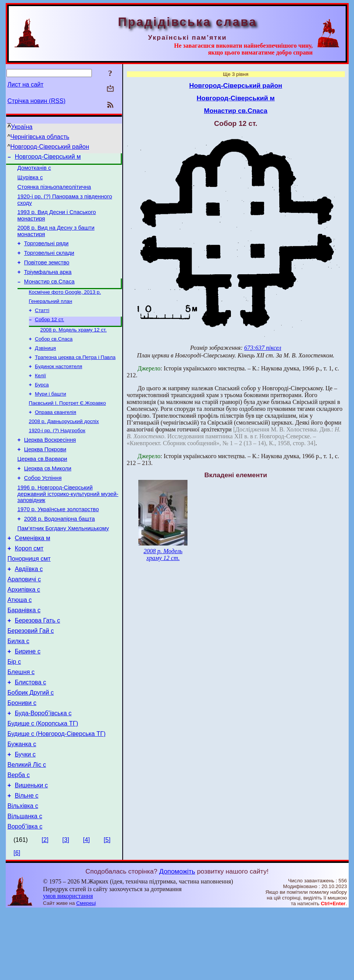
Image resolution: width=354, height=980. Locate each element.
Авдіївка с (29, 610)
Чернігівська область (40, 137)
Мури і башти (51, 417)
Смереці (86, 973)
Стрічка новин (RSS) (37, 101)
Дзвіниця (46, 367)
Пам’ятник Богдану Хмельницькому (63, 565)
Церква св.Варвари (42, 488)
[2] (45, 909)
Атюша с (20, 644)
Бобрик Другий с (31, 747)
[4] (86, 909)
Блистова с (30, 736)
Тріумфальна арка (48, 285)
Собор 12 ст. (50, 336)
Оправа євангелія (56, 437)
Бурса (42, 407)
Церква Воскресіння (50, 467)
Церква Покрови (45, 478)
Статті (42, 326)
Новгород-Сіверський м (48, 158)
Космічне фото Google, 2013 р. (65, 307)
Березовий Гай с (31, 678)
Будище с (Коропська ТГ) (43, 781)
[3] (66, 909)
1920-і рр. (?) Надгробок (57, 456)
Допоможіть (177, 941)
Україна (22, 127)
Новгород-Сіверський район (50, 147)
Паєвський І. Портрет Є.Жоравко (67, 427)
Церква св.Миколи (48, 499)
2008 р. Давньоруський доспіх (64, 447)
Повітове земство (47, 274)
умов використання (68, 965)
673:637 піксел (263, 348)
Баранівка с (24, 656)
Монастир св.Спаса (49, 295)
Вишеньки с (31, 850)
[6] (17, 922)
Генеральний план (51, 316)
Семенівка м (33, 575)
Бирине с (28, 701)
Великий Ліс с (27, 827)
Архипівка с (24, 633)
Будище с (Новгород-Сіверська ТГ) (57, 793)
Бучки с (25, 816)
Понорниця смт (29, 598)
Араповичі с (24, 621)
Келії (41, 397)
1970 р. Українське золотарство (58, 543)
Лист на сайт (26, 84)
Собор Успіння (43, 510)
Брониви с (22, 759)
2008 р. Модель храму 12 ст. (74, 347)
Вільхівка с (23, 873)
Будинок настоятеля (59, 387)
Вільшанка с (25, 884)
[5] (107, 909)
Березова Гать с (38, 667)
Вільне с (27, 862)
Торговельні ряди (46, 253)
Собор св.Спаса (54, 357)
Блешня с (21, 724)
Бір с (14, 713)
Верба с (19, 839)
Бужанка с (22, 804)
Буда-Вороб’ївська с (43, 770)
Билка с (18, 690)
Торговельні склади (49, 263)
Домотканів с (34, 170)
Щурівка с (30, 181)
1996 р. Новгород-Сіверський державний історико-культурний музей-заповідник (68, 527)
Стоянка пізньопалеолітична (54, 191)
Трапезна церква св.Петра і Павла (75, 377)
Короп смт (29, 587)
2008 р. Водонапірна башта (59, 554)
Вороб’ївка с (25, 896)
